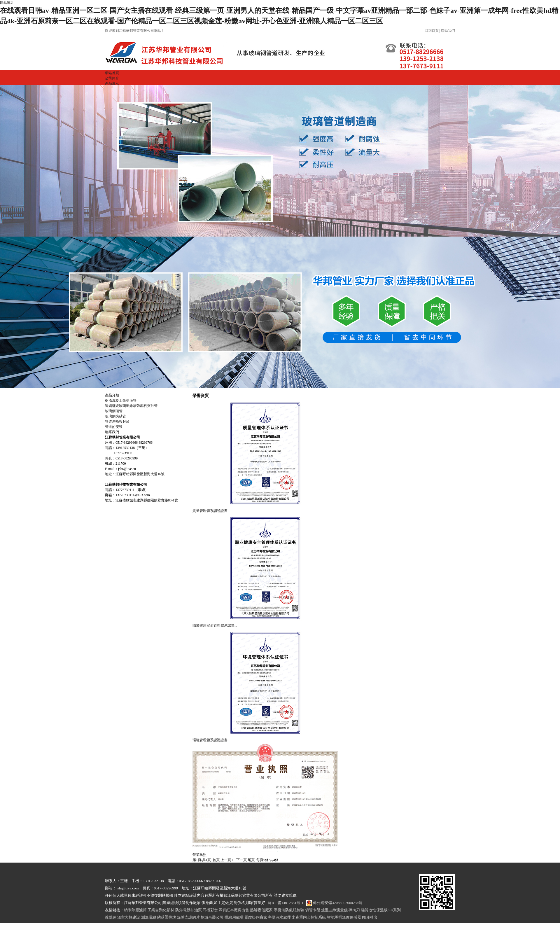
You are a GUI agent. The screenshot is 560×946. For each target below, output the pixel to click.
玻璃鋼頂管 (114, 411)
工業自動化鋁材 (161, 910)
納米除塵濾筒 (135, 910)
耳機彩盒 (210, 910)
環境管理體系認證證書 (210, 740)
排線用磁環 (234, 917)
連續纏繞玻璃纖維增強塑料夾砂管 (131, 406)
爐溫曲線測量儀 (334, 910)
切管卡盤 (313, 910)
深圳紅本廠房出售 (234, 910)
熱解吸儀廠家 (261, 910)
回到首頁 (432, 31)
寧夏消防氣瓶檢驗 (289, 910)
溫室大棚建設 (129, 917)
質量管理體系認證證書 (210, 511)
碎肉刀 (354, 910)
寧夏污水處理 (279, 917)
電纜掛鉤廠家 (256, 917)
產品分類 (112, 395)
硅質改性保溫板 (374, 910)
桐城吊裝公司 (212, 917)
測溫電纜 (149, 917)
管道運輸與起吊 (117, 422)
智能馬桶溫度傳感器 (344, 917)
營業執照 (199, 855)
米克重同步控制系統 (309, 917)
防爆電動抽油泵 (189, 910)
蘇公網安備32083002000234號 (334, 903)
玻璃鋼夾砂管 (116, 416)
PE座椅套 (370, 917)
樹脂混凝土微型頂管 (121, 401)
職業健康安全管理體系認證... (215, 625)
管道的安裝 (114, 427)
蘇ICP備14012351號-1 (286, 903)
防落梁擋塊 (167, 917)
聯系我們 (448, 31)
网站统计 (7, 3)
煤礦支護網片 (188, 917)
